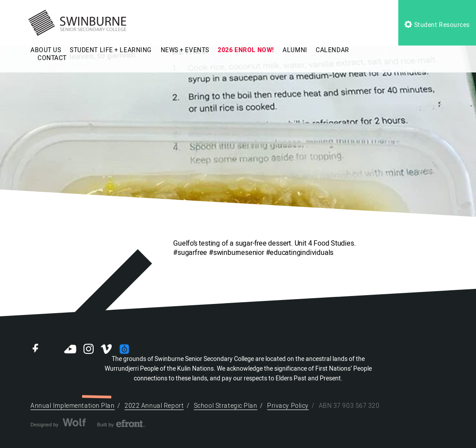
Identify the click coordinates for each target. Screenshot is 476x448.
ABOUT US (46, 50)
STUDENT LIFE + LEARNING (111, 50)
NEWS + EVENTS (185, 50)
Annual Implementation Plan (73, 406)
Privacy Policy (288, 406)
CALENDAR (332, 50)
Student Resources (437, 25)
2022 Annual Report (154, 406)
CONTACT (52, 58)
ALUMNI (295, 50)
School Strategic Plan (226, 406)
